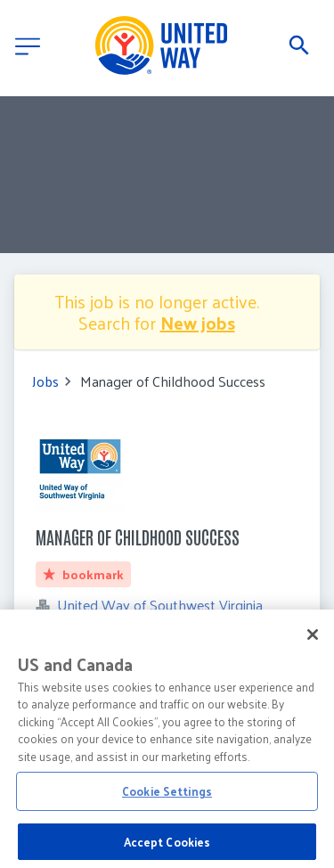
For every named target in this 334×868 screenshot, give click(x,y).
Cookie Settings (167, 800)
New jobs (198, 323)
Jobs (45, 381)
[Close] (313, 643)
